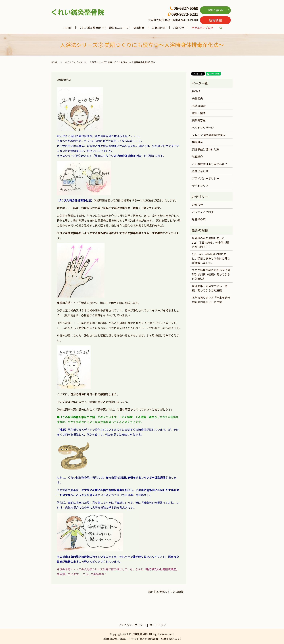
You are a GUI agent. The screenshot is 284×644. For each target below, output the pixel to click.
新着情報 (215, 20)
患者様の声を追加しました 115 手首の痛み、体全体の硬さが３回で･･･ (210, 242)
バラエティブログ (202, 28)
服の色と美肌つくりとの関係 (166, 592)
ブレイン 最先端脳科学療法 (209, 135)
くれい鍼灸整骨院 (90, 28)
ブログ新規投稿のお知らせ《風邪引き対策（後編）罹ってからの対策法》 (211, 274)
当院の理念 (199, 106)
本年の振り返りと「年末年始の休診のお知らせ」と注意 (211, 300)
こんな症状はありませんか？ (210, 164)
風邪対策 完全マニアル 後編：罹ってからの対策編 (210, 288)
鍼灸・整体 (199, 113)
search (223, 28)
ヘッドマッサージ (203, 128)
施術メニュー (117, 28)
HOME (67, 28)
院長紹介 (197, 157)
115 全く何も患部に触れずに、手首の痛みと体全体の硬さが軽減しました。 (211, 258)
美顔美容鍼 (199, 120)
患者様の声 (159, 28)
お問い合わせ (215, 10)
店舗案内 (197, 98)
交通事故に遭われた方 (205, 149)
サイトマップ (200, 186)
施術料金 (139, 28)
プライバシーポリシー (206, 178)
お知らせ (179, 28)
